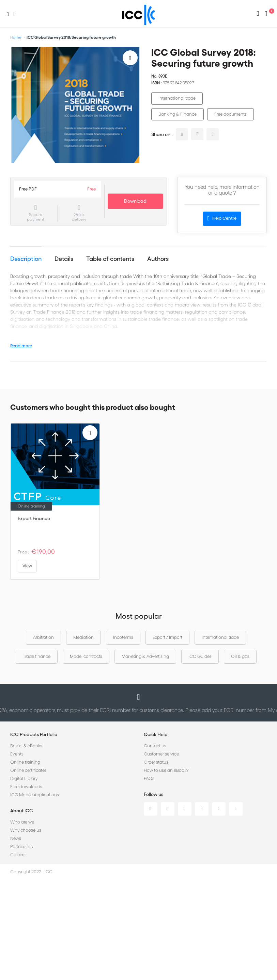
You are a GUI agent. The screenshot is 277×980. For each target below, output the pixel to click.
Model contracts (86, 656)
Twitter (168, 809)
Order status (156, 762)
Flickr (236, 809)
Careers (18, 855)
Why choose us (26, 830)
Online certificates (28, 770)
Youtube (219, 809)
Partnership (22, 846)
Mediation (83, 637)
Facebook (185, 809)
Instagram (202, 809)
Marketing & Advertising (145, 656)
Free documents (230, 114)
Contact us (155, 746)
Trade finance (37, 656)
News (16, 838)
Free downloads (26, 787)
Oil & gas (240, 656)
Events (17, 754)
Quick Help (156, 734)
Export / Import (167, 637)
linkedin (182, 134)
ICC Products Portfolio (34, 734)
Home (16, 37)
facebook (213, 134)
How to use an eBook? (166, 770)
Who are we (22, 822)
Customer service (161, 754)
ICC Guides (200, 656)
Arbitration (43, 637)
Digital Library (24, 778)
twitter (197, 134)
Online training (25, 762)
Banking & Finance (178, 114)
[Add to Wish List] (130, 58)
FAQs (149, 778)
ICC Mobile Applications (35, 795)
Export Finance (34, 518)
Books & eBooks (26, 746)
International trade (177, 98)
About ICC (22, 811)
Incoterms (123, 637)
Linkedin (151, 809)
